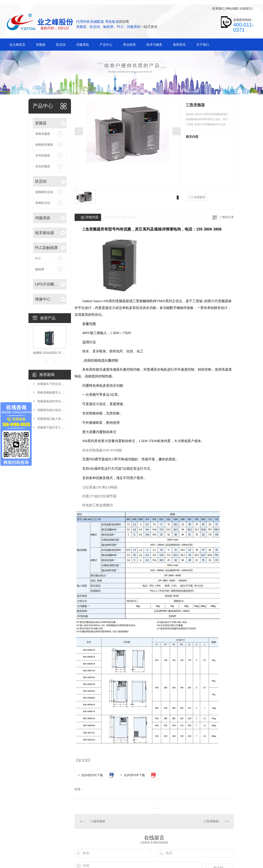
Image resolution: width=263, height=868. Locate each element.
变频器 (41, 123)
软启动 (41, 181)
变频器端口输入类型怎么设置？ (52, 419)
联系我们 (218, 9)
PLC (38, 258)
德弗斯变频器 (44, 145)
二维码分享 (226, 217)
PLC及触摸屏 (46, 248)
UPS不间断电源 (47, 284)
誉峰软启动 (43, 203)
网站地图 (232, 9)
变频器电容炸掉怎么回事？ (52, 401)
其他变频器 (43, 166)
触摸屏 (40, 269)
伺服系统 (43, 218)
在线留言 (246, 9)
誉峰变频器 (43, 134)
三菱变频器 (98, 821)
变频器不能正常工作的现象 (52, 427)
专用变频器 (43, 155)
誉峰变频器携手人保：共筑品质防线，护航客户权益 (52, 393)
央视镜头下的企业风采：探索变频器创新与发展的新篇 (52, 384)
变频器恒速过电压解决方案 (52, 410)
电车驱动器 (45, 233)
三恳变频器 (211, 821)
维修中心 (43, 299)
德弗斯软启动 (44, 192)
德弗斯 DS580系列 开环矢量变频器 (50, 353)
